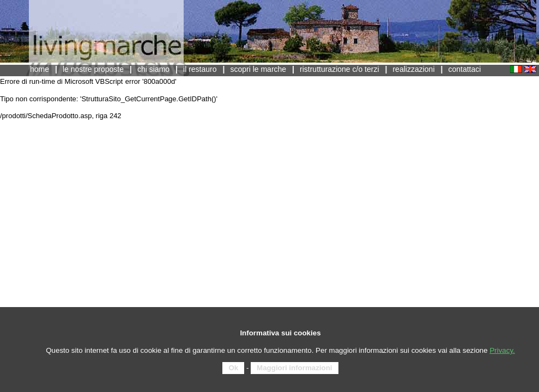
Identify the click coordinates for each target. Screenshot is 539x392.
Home (40, 69)
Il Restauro (200, 69)
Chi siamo (153, 69)
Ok (233, 368)
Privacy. (502, 350)
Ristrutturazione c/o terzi (340, 69)
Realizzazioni (413, 69)
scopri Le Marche (258, 69)
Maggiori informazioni (294, 368)
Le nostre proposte (93, 69)
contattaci (464, 69)
